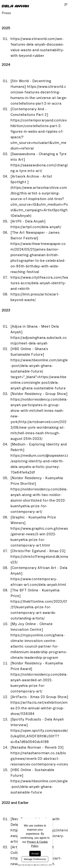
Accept (35, 854)
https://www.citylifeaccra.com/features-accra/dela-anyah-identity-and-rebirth (39, 283)
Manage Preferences (35, 859)
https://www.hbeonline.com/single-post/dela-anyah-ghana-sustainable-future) (39, 366)
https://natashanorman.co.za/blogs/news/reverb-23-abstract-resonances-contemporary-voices (39, 759)
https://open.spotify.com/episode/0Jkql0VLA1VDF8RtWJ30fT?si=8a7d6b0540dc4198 (39, 736)
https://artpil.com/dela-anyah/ (36, 227)
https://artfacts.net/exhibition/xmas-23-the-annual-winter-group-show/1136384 (39, 708)
